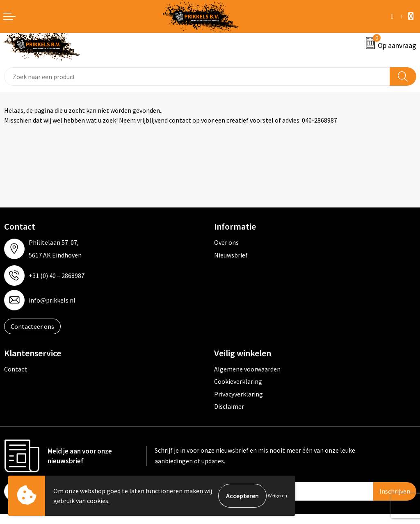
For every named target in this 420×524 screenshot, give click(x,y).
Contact (16, 369)
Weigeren (277, 496)
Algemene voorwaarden (247, 369)
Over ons (226, 242)
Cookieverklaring (238, 381)
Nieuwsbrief (231, 255)
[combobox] (197, 76)
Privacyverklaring (239, 394)
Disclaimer (229, 406)
